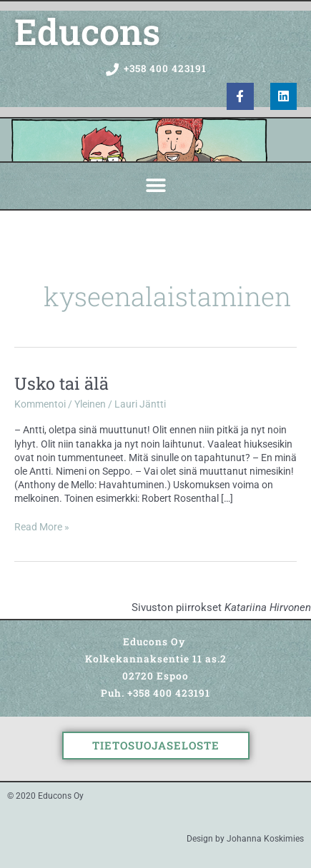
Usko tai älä (61, 383)
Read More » (42, 526)
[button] (155, 186)
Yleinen (90, 404)
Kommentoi (40, 404)
